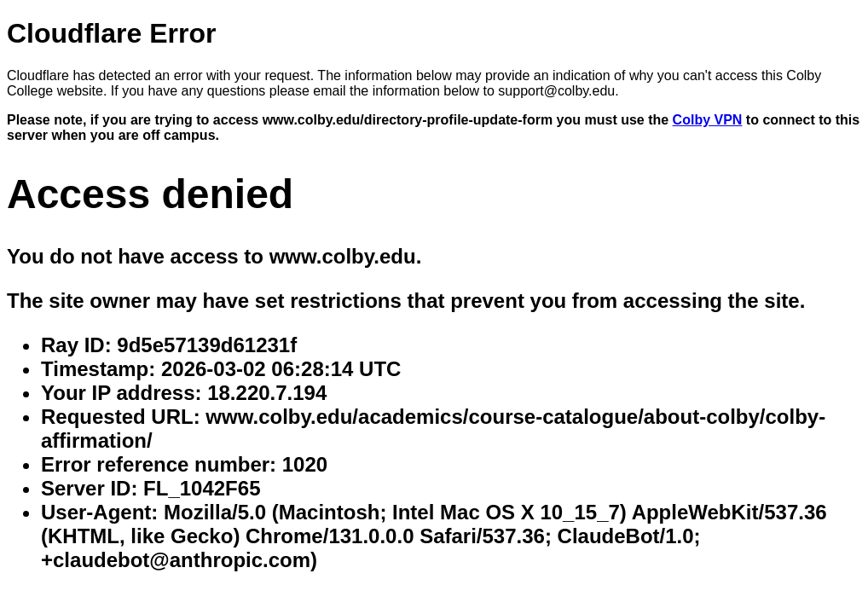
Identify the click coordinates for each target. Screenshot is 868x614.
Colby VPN (708, 120)
